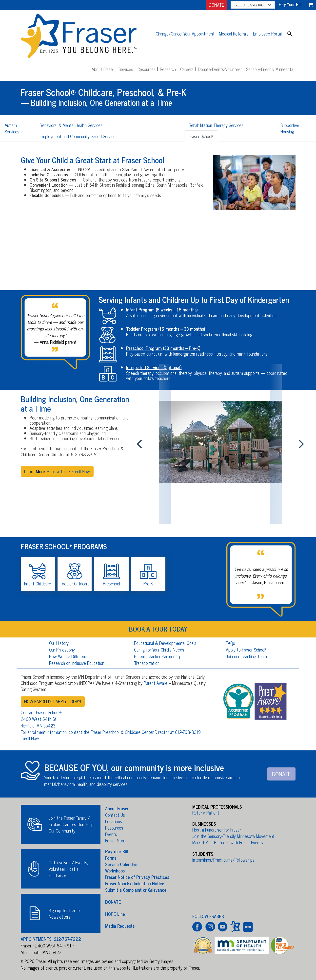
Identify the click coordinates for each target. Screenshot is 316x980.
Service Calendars (122, 864)
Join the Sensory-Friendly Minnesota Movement (233, 836)
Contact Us (115, 815)
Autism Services (12, 128)
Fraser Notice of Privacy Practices (137, 877)
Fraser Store (116, 840)
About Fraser (103, 69)
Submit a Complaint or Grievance (136, 890)
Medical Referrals (234, 34)
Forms (111, 858)
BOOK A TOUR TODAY (158, 629)
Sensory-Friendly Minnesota (270, 69)
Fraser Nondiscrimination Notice (135, 883)
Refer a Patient (206, 813)
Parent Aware (156, 683)
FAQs (230, 643)
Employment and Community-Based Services (79, 136)
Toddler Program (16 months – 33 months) (166, 329)
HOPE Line (115, 914)
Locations (114, 821)
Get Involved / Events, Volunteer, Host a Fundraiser (68, 869)
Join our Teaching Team (246, 656)
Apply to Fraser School (246, 650)
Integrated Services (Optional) (154, 367)
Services (126, 69)
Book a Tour (57, 471)
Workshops (115, 871)
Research (168, 69)
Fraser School (201, 136)
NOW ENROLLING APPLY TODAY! (53, 701)
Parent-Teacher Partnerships (159, 656)
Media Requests (120, 926)
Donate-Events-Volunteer (220, 69)
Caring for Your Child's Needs (159, 650)
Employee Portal (267, 34)
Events (111, 834)
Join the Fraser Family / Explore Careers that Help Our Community (71, 824)
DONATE (217, 5)
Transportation (147, 663)
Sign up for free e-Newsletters (65, 913)
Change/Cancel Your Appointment (185, 34)
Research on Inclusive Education (77, 663)
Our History (59, 643)
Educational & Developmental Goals (165, 643)
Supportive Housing (290, 128)
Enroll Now (81, 471)
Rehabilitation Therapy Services (216, 125)
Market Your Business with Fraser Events (228, 842)
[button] (290, 33)
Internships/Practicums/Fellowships (223, 860)
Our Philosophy (62, 650)
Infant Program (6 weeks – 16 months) (162, 309)
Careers (187, 69)
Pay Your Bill (117, 851)
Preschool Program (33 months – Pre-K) (163, 348)
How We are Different (68, 656)
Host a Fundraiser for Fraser (217, 830)
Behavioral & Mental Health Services (71, 125)
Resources (147, 69)
